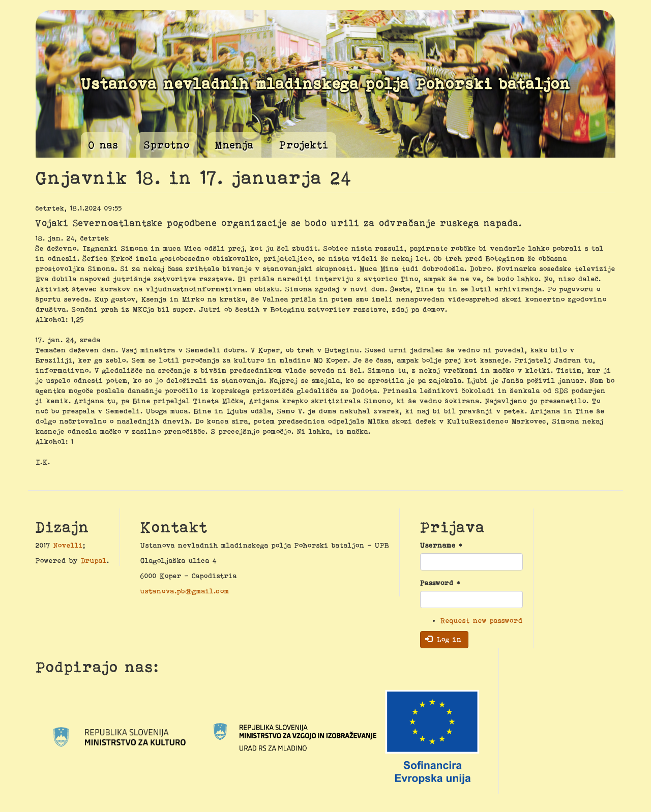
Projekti (304, 145)
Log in (444, 639)
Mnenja (234, 145)
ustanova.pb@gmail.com (185, 591)
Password (440, 583)
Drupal (94, 560)
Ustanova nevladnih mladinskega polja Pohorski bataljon (326, 84)
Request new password (482, 620)
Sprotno (167, 145)
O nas (103, 145)
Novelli (68, 545)
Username (441, 545)
